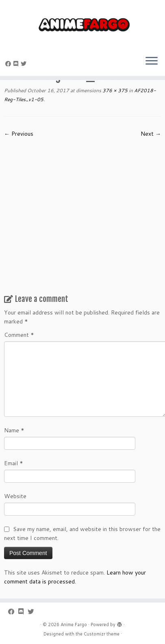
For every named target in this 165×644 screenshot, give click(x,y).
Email (14, 463)
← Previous (19, 134)
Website (15, 496)
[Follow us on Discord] (17, 64)
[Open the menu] (152, 61)
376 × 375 (114, 90)
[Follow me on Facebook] (9, 64)
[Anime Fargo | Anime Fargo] (82, 24)
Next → (151, 134)
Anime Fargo (74, 624)
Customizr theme (102, 634)
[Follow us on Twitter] (25, 64)
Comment (19, 335)
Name (14, 430)
